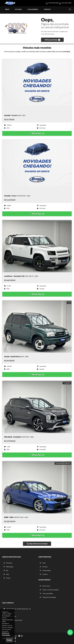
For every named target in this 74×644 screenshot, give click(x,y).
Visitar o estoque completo (49, 590)
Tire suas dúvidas (46, 593)
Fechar (9, 640)
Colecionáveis (33, 9)
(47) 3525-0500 (67, 3)
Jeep (6, 574)
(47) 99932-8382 (54, 3)
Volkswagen (8, 567)
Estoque (18, 9)
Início (7, 9)
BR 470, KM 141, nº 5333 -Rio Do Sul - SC (17, 609)
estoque (67, 51)
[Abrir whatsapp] (70, 632)
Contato (47, 9)
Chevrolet (8, 563)
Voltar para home (52, 40)
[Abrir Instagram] (22, 636)
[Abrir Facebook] (19, 636)
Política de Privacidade (48, 597)
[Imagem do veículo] (37, 85)
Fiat (6, 570)
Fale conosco (45, 586)
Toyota (7, 578)
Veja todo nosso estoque (37, 544)
